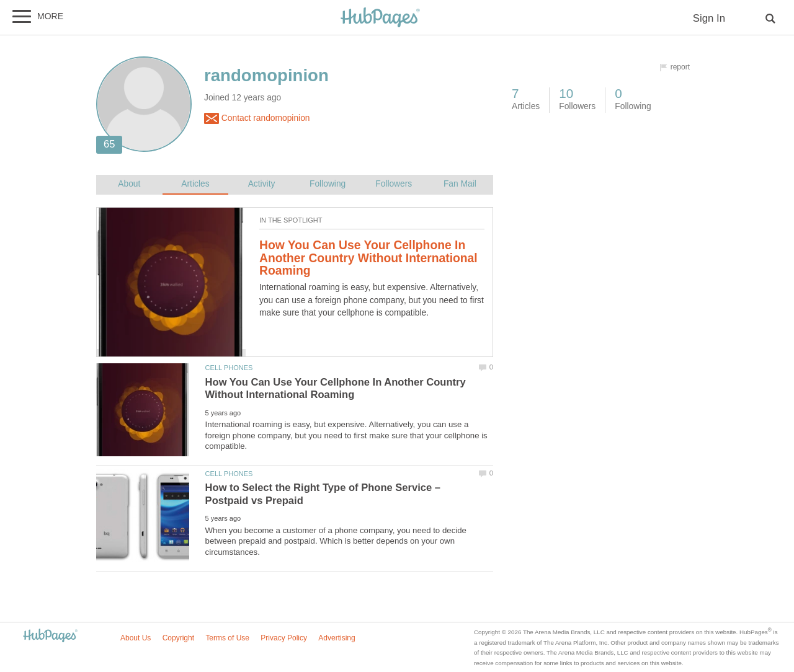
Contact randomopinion (257, 118)
